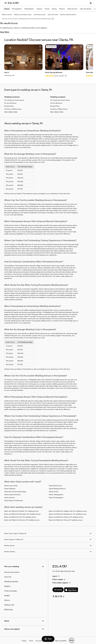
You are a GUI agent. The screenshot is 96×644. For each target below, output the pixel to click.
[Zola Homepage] (13, 3)
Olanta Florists (54, 488)
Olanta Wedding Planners (57, 485)
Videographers (29, 9)
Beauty (54, 9)
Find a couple (59, 576)
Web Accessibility (0, 0)
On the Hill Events (10, 100)
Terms (31, 637)
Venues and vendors (12, 569)
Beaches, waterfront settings (68, 14)
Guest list (8, 573)
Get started (58, 586)
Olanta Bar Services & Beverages (15, 488)
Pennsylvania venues (40, 14)
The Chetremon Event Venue (14, 97)
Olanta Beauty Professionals (14, 497)
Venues (7, 9)
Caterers (39, 9)
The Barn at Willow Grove (13, 106)
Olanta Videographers (56, 491)
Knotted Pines (9, 103)
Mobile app (9, 606)
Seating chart (9, 601)
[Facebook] (53, 593)
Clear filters (5, 32)
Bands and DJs (72, 9)
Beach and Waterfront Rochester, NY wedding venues (22, 511)
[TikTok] (64, 593)
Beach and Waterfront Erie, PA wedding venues (20, 514)
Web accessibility (61, 637)
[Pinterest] (56, 593)
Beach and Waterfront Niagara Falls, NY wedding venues (68, 508)
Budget (7, 592)
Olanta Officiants (10, 485)
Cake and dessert (86, 9)
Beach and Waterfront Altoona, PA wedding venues (66, 514)
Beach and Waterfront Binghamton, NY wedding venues (68, 511)
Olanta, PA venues (53, 14)
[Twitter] (59, 593)
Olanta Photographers (56, 494)
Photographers (17, 9)
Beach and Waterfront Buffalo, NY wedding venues (21, 508)
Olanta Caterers (10, 494)
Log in (56, 573)
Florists (47, 9)
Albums (7, 597)
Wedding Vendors (7, 14)
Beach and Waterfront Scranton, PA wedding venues (22, 516)
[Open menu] (6, 3)
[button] (35, 47)
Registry (7, 583)
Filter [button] (48, 639)
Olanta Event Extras (11, 482)
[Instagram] (61, 593)
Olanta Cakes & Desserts (12, 491)
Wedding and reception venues (23, 14)
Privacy (24, 637)
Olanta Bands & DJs (55, 482)
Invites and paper (11, 587)
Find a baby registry (62, 579)
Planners (62, 9)
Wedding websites (11, 578)
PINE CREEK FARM (11, 109)
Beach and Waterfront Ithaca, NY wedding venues (66, 516)
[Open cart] (91, 3)
